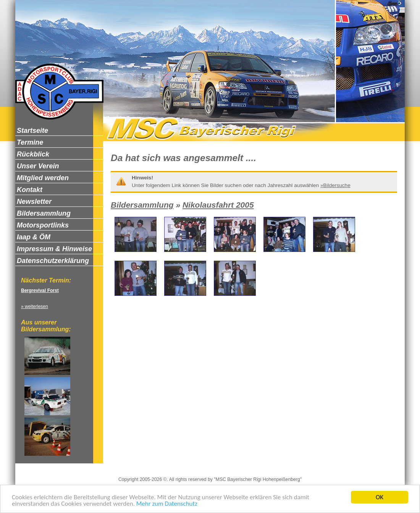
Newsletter (257, 466)
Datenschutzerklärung (187, 466)
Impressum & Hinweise (128, 466)
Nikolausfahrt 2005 (218, 205)
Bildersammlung (142, 205)
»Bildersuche (335, 185)
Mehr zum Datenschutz (167, 504)
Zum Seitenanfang (297, 466)
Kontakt (228, 466)
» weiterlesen (35, 307)
